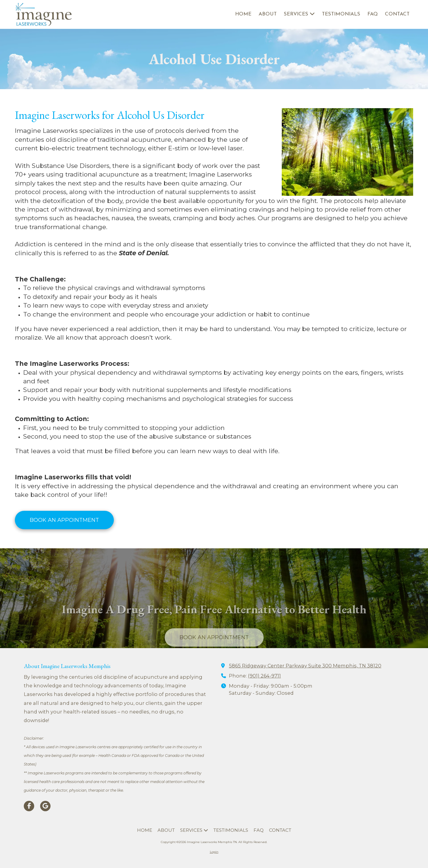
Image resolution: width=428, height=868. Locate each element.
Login (214, 852)
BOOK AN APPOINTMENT (64, 520)
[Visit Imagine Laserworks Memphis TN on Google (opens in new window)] (45, 806)
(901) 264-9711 (264, 676)
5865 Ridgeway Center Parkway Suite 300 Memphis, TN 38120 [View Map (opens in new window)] (305, 666)
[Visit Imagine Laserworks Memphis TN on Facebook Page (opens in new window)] (29, 806)
